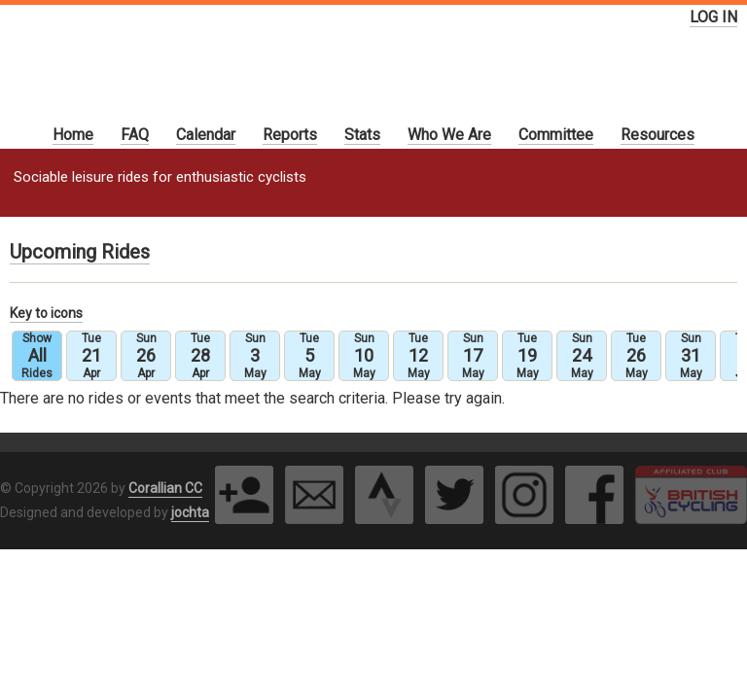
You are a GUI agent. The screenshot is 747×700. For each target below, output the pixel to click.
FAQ (135, 135)
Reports (290, 135)
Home (73, 135)
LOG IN (713, 17)
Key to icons (46, 313)
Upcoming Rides (80, 252)
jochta (190, 512)
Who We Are (449, 135)
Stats (362, 135)
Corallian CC (165, 488)
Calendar (206, 135)
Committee (556, 135)
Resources (658, 135)
